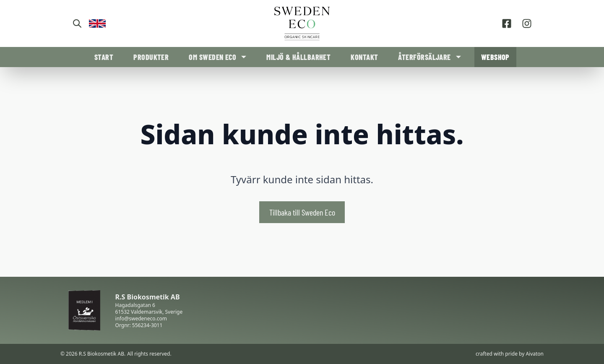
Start (104, 57)
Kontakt (364, 57)
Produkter (151, 57)
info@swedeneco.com (141, 318)
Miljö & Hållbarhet (298, 57)
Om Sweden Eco (212, 57)
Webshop (495, 57)
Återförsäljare (424, 57)
